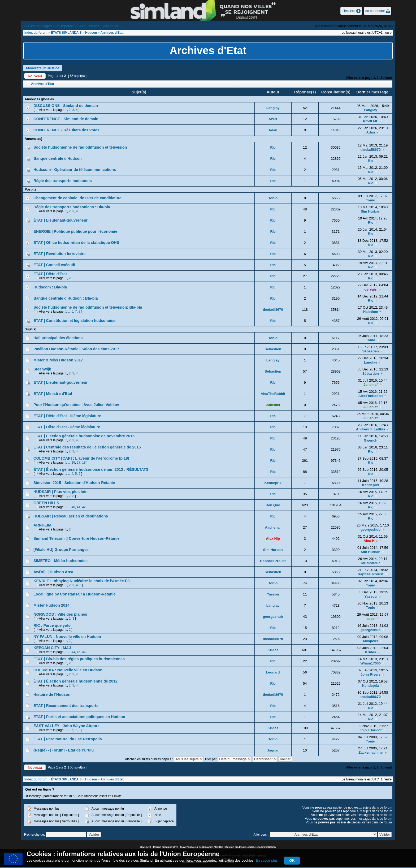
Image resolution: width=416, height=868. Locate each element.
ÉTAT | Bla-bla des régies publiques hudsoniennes (79, 659)
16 (73, 463)
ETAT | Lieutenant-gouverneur (60, 382)
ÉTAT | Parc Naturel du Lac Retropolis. (68, 739)
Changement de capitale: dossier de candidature (77, 198)
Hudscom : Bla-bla (50, 287)
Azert (273, 119)
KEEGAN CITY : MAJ (52, 648)
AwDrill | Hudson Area (53, 572)
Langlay (273, 108)
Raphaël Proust (273, 561)
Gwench (370, 440)
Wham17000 (371, 663)
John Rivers (371, 674)
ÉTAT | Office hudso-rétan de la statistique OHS (76, 243)
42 (84, 507)
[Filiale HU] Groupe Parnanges (61, 550)
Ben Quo (273, 505)
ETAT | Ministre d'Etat (53, 394)
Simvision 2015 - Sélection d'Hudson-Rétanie (74, 483)
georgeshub (370, 530)
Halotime (371, 312)
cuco (370, 619)
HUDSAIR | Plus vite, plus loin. (61, 492)
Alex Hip (273, 539)
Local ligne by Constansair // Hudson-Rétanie (74, 594)
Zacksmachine (370, 752)
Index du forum (36, 33)
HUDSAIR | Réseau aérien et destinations (71, 516)
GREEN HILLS (46, 503)
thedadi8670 (371, 150)
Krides (273, 650)
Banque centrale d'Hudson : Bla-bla (66, 298)
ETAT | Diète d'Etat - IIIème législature (67, 416)
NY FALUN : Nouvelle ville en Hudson (67, 637)
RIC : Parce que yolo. (53, 625)
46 (84, 652)
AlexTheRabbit (273, 394)
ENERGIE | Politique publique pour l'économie (75, 231)
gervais (371, 289)
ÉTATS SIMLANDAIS (66, 33)
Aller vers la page (359, 78)
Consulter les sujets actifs (98, 26)
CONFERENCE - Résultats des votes (66, 130)
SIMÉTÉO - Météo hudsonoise (60, 561)
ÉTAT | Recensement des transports (66, 706)
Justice (53, 68)
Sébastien (273, 349)
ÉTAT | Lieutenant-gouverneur (60, 220)
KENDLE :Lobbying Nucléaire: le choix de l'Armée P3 (81, 581)
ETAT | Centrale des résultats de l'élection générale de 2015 (87, 447)
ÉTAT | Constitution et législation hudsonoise (74, 321)
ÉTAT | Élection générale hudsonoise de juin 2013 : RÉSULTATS (91, 469)
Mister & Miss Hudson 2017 (58, 360)
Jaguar (273, 750)
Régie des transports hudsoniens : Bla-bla (72, 207)
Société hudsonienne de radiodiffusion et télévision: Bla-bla (88, 307)
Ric (273, 147)
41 (78, 507)
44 (73, 652)
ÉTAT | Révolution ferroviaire (59, 254)
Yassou (273, 594)
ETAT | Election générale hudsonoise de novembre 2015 (84, 436)
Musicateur (371, 563)
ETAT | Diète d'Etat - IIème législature (67, 427)
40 (73, 507)
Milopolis (370, 641)
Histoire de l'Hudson (52, 694)
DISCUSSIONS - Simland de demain (66, 106)
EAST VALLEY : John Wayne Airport (66, 726)
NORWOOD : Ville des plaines (60, 614)
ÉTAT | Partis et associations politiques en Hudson (79, 717)
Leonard (273, 672)
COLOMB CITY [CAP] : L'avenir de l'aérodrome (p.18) (81, 458)
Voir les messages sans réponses (49, 26)
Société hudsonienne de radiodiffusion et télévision (80, 147)
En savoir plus (267, 860)
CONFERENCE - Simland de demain (66, 119)
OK (292, 860)
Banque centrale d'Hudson (58, 158)
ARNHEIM (42, 525)
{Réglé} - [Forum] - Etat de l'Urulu (64, 750)
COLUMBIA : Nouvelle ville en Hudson (68, 670)
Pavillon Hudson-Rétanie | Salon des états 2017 (76, 349)
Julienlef (371, 385)
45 (78, 652)
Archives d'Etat (112, 33)
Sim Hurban (371, 211)
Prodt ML (370, 121)
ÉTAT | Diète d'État (50, 274)
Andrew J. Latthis (371, 429)
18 (84, 463)
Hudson (91, 33)
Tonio (273, 198)
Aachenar (273, 527)
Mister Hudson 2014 (51, 605)
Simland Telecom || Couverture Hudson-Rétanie (76, 538)
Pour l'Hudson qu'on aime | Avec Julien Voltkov (76, 405)
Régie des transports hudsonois (63, 181)
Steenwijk (42, 369)
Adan (273, 130)
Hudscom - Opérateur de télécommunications (75, 170)
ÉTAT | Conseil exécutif (54, 265)
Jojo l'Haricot (370, 730)
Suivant (386, 78)
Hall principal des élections (58, 338)
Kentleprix (273, 483)
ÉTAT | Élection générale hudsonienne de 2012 (75, 681)
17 (78, 463)
